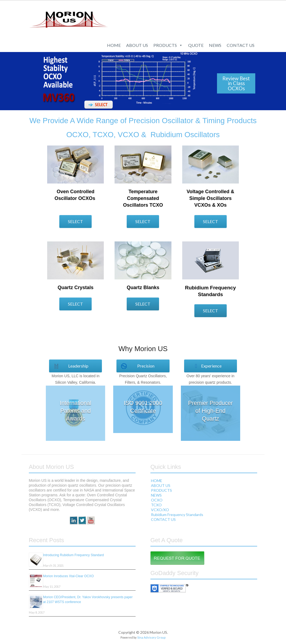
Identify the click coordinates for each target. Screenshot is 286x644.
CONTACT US (241, 45)
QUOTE (196, 45)
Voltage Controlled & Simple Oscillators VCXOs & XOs (210, 198)
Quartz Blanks (143, 288)
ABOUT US (137, 45)
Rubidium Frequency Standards (177, 515)
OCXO (157, 500)
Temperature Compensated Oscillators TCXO (143, 198)
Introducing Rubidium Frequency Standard (73, 555)
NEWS (215, 45)
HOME (114, 45)
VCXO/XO (160, 510)
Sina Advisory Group (151, 637)
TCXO (156, 505)
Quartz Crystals (76, 288)
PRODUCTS (168, 45)
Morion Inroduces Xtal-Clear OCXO (68, 576)
